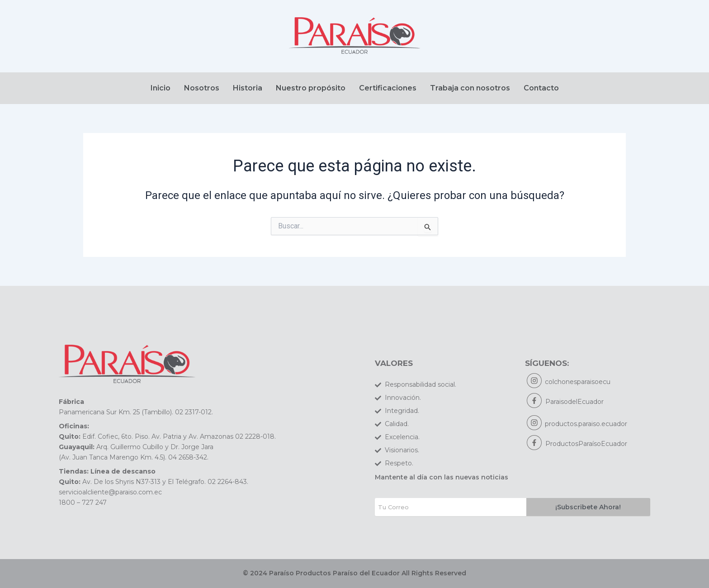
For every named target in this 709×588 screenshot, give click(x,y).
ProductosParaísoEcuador (586, 444)
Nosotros (202, 88)
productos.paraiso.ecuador (586, 424)
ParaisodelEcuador (574, 402)
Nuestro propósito (311, 88)
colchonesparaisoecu (578, 382)
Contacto (541, 88)
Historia (248, 88)
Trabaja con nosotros (470, 88)
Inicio (161, 88)
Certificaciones (388, 88)
